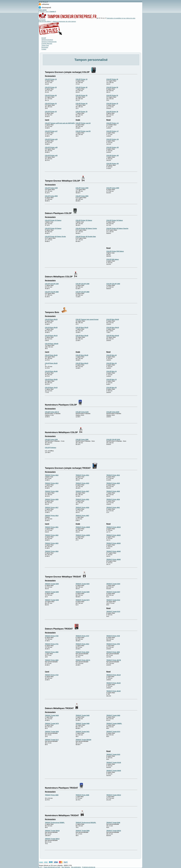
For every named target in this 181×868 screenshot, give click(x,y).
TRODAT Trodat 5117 (52, 740)
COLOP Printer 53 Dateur (84, 220)
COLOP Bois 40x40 (51, 371)
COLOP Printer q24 (51, 139)
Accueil (44, 38)
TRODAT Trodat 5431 (83, 732)
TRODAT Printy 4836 (52, 795)
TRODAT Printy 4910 (52, 475)
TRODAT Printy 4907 (82, 516)
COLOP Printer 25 (112, 104)
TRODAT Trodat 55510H (83, 740)
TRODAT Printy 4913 (52, 483)
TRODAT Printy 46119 (114, 675)
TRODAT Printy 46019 (114, 527)
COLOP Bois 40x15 (51, 336)
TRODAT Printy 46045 (114, 560)
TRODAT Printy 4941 (113, 508)
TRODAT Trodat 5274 (83, 600)
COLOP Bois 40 (112, 355)
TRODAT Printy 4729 (113, 636)
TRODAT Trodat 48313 (114, 795)
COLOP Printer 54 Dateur (115, 220)
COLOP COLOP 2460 (113, 284)
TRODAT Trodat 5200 (52, 584)
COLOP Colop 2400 (113, 188)
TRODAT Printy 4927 (82, 491)
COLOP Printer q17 (51, 131)
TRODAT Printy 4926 (52, 491)
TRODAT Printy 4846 (82, 795)
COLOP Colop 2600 (51, 196)
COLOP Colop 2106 (51, 440)
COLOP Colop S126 (82, 412)
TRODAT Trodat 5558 (83, 831)
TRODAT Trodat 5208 (52, 600)
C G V (41, 867)
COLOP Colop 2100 (51, 188)
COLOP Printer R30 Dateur (115, 251)
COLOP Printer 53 (51, 104)
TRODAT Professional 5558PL (55, 823)
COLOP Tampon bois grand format (87, 319)
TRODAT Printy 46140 (114, 691)
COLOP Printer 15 (82, 79)
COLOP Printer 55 (82, 95)
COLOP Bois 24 (112, 371)
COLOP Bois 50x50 (51, 380)
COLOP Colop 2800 (82, 196)
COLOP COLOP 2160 (52, 284)
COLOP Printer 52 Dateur (53, 220)
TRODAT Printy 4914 (52, 516)
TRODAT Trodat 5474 (113, 732)
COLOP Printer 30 (51, 87)
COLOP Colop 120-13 (52, 412)
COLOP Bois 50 (112, 388)
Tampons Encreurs (47, 40)
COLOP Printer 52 (112, 95)
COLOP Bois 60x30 (51, 328)
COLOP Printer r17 (113, 131)
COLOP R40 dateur (113, 259)
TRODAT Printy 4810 (82, 652)
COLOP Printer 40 (82, 87)
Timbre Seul (45, 45)
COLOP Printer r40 (113, 156)
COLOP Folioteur (51, 448)
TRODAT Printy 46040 (114, 551)
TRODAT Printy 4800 (113, 652)
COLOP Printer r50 (113, 164)
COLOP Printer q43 (51, 156)
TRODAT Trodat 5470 (52, 724)
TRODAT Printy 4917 (52, 508)
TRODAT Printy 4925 (113, 483)
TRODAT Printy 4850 (52, 652)
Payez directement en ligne (52, 867)
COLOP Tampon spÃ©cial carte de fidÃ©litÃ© (60, 123)
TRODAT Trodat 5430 (52, 715)
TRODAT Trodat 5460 (113, 715)
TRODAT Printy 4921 (52, 527)
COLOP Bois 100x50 (52, 344)
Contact (44, 49)
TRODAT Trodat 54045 (114, 771)
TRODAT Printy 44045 (83, 527)
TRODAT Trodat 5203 (83, 584)
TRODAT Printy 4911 (82, 475)
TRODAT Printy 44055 (83, 535)
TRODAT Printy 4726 (52, 636)
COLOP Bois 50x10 (113, 328)
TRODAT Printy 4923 (52, 543)
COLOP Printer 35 (82, 112)
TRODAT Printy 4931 (82, 499)
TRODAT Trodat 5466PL (114, 724)
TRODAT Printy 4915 (82, 483)
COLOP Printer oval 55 (83, 131)
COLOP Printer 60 (51, 95)
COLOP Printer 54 (82, 104)
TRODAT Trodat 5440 (83, 715)
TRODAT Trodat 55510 (114, 831)
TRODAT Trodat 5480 (83, 724)
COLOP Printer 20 (112, 79)
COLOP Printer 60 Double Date (86, 237)
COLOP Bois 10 (112, 380)
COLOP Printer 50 (112, 87)
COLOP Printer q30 (51, 147)
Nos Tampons (66, 867)
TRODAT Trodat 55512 (52, 839)
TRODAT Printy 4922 (52, 535)
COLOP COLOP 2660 (52, 292)
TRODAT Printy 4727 (82, 636)
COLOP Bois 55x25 (82, 328)
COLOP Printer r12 (113, 123)
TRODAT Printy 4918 (82, 508)
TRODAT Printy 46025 (114, 535)
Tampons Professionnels (49, 42)
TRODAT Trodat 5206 (83, 592)
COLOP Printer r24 (113, 139)
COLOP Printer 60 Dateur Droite (55, 237)
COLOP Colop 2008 (82, 440)
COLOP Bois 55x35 (82, 355)
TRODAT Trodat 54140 (114, 763)
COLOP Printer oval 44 (83, 123)
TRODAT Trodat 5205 (52, 592)
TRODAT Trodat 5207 (113, 592)
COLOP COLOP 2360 (83, 284)
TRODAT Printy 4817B (114, 660)
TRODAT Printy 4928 (113, 491)
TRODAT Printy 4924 (52, 551)
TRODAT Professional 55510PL (86, 823)
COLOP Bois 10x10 (51, 388)
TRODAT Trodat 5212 (113, 600)
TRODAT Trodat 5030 (52, 732)
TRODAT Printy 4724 (52, 675)
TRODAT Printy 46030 (114, 543)
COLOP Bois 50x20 (113, 319)
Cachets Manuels (47, 44)
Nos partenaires (76, 867)
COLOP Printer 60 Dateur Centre (86, 228)
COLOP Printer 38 (112, 112)
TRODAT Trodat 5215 (113, 612)
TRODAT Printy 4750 (113, 644)
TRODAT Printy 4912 (113, 475)
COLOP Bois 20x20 (51, 363)
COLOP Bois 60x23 (51, 319)
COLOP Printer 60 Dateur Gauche (117, 228)
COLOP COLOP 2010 (113, 440)
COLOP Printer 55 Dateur (53, 228)
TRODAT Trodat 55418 (52, 831)
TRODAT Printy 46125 (114, 683)
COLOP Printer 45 (51, 112)
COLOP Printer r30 (113, 147)
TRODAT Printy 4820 (52, 660)
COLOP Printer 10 (51, 79)
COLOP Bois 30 (112, 363)
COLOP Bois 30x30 (51, 355)
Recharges (45, 47)
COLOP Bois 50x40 (82, 336)
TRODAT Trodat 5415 (113, 755)
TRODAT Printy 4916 (113, 499)
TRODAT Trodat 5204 (113, 584)
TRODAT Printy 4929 (52, 499)
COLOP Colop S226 (113, 412)
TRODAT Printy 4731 (52, 644)
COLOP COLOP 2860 (83, 292)
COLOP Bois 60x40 (113, 336)
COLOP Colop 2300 (82, 188)
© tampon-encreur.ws (89, 867)
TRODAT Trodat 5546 (113, 823)
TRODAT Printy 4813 (82, 644)
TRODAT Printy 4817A (83, 660)
